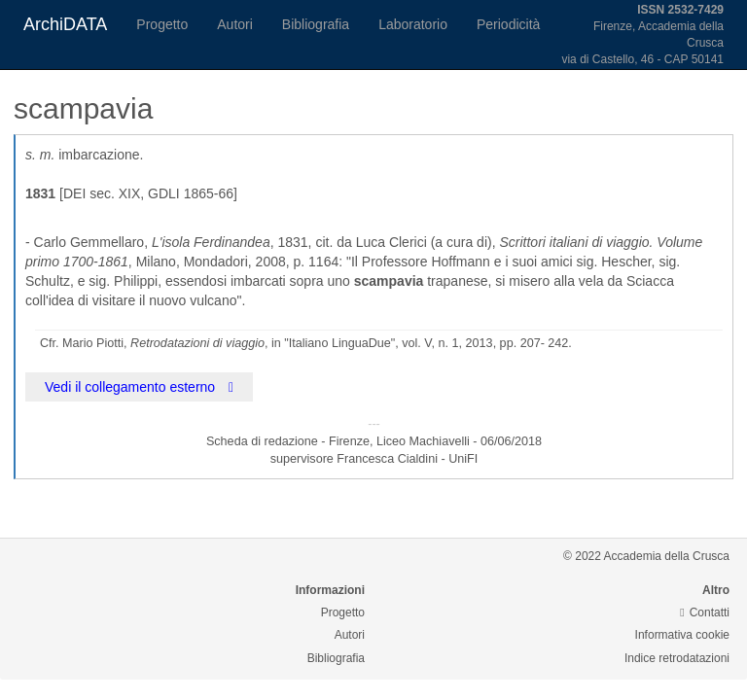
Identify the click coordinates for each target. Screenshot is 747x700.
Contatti (705, 612)
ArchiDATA (65, 24)
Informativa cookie (682, 635)
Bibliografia (316, 24)
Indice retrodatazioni (677, 658)
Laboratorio (413, 24)
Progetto (162, 24)
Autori (235, 24)
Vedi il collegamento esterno (139, 387)
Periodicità (508, 24)
